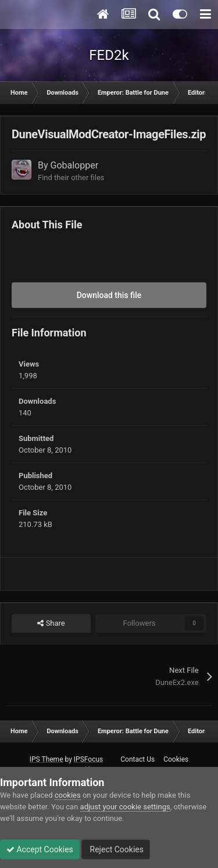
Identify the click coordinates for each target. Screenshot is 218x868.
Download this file (109, 295)
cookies (68, 795)
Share (51, 623)
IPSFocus (88, 759)
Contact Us (137, 759)
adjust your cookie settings (125, 807)
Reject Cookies (116, 849)
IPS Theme (47, 759)
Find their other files (71, 177)
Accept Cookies (40, 849)
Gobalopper (75, 165)
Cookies (176, 759)
